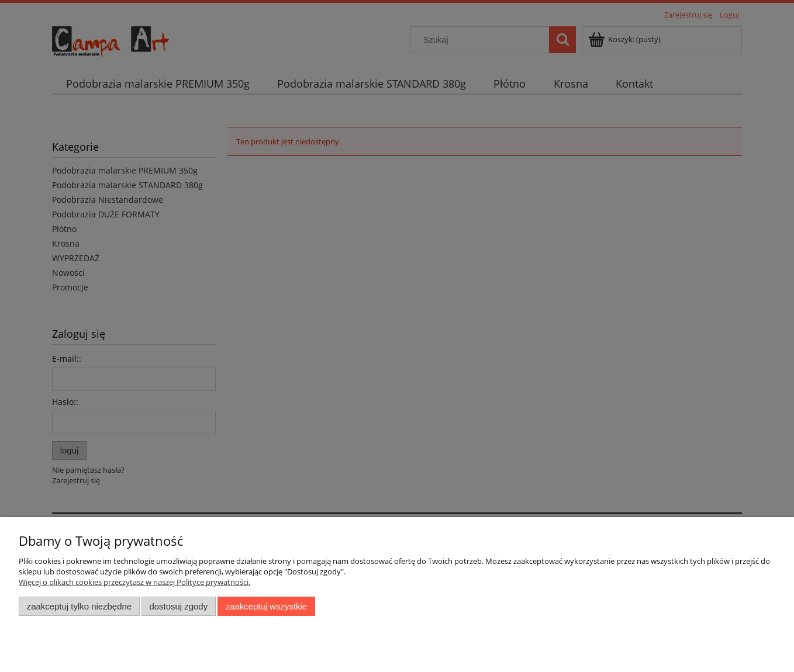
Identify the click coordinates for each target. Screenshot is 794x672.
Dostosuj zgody (178, 606)
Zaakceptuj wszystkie (266, 606)
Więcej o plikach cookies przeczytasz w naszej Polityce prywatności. (134, 582)
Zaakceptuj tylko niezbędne (79, 606)
